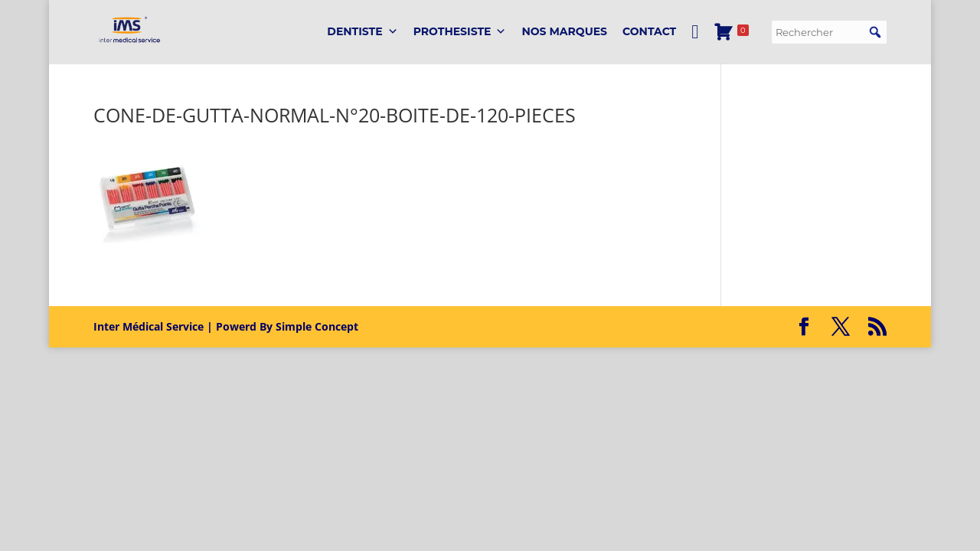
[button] (875, 32)
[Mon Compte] (695, 32)
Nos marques (564, 31)
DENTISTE (362, 32)
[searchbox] (829, 32)
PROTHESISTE (460, 32)
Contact (649, 31)
